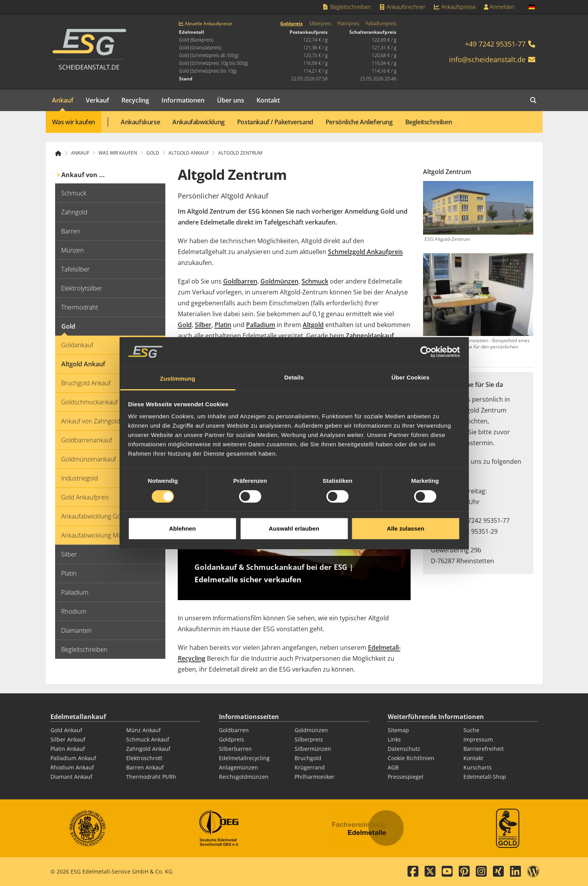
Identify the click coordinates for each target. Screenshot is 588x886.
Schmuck (315, 281)
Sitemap (398, 730)
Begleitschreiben (347, 7)
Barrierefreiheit (484, 749)
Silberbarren (235, 749)
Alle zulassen (406, 506)
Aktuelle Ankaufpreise (206, 24)
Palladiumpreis (381, 24)
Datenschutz (404, 749)
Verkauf (97, 100)
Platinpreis (348, 24)
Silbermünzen (313, 749)
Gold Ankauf (66, 730)
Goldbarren (240, 281)
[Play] (294, 534)
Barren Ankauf (145, 767)
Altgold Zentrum (240, 153)
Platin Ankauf (68, 749)
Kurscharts (478, 767)
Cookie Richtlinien (411, 758)
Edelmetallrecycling (244, 758)
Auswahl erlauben (294, 506)
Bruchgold (308, 758)
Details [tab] (294, 355)
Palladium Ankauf (73, 758)
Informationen (183, 100)
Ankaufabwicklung (199, 122)
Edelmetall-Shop (485, 777)
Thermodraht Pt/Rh (151, 777)
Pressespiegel (406, 777)
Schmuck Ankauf (148, 739)
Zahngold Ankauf (148, 749)
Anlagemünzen (238, 767)
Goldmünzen (279, 281)
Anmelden (499, 7)
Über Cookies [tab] (411, 355)
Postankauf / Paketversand (275, 122)
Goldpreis (291, 24)
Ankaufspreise (454, 7)
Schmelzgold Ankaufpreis (365, 252)
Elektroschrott (144, 758)
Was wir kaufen (74, 122)
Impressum (478, 739)
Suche (471, 730)
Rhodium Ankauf (72, 767)
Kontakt (268, 100)
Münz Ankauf (143, 730)
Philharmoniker (315, 777)
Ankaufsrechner (402, 7)
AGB (393, 767)
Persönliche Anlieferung (359, 122)
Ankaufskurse (140, 122)
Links (394, 739)
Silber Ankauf (68, 739)
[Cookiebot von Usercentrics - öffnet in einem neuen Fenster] (426, 329)
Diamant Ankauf (71, 777)
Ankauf (63, 100)
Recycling (135, 100)
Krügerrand (310, 767)
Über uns (231, 100)
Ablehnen (182, 506)
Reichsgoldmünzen (244, 777)
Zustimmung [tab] (178, 356)
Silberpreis (320, 24)
